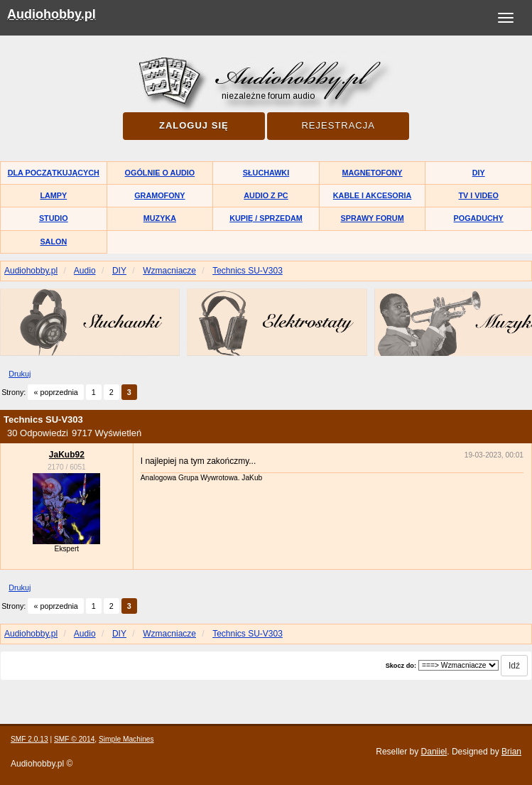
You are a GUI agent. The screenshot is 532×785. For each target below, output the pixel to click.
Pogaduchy (479, 218)
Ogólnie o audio (160, 173)
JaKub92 (67, 455)
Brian (511, 752)
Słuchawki (266, 173)
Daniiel (434, 752)
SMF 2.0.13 (29, 739)
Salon (53, 242)
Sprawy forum (372, 218)
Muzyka (160, 218)
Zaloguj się (194, 125)
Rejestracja (338, 125)
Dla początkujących (54, 173)
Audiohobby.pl (51, 14)
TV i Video (478, 195)
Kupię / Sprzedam (266, 218)
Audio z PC (266, 195)
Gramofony (159, 195)
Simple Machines (126, 739)
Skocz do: (401, 666)
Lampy (53, 195)
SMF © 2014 (74, 739)
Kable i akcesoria (373, 195)
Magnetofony (373, 173)
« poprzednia (55, 392)
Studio (54, 218)
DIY (479, 173)
